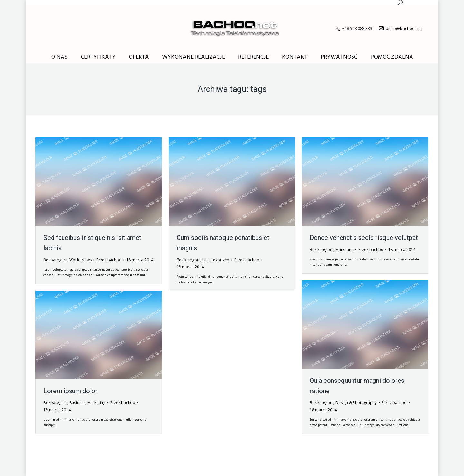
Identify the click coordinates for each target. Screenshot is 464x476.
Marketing (344, 249)
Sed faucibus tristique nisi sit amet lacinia (92, 243)
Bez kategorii (55, 260)
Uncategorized (216, 260)
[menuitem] (59, 57)
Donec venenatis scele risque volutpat (364, 238)
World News (80, 260)
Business (77, 403)
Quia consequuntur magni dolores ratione (357, 386)
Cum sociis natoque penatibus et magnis (223, 243)
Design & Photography (356, 403)
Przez (109, 260)
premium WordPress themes (104, 466)
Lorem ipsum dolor (71, 391)
